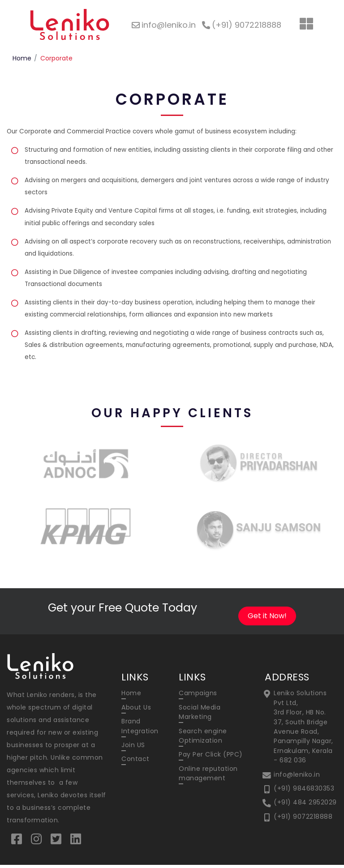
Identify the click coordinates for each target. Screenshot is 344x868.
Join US (133, 748)
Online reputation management (208, 778)
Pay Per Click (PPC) (211, 758)
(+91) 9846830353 (304, 793)
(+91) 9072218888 (303, 821)
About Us (136, 710)
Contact (135, 763)
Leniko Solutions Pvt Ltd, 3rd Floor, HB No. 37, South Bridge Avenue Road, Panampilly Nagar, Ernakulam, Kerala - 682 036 (303, 730)
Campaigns (198, 696)
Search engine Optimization (203, 739)
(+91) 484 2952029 (305, 807)
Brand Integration (140, 730)
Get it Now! (267, 619)
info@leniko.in (297, 778)
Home (22, 58)
